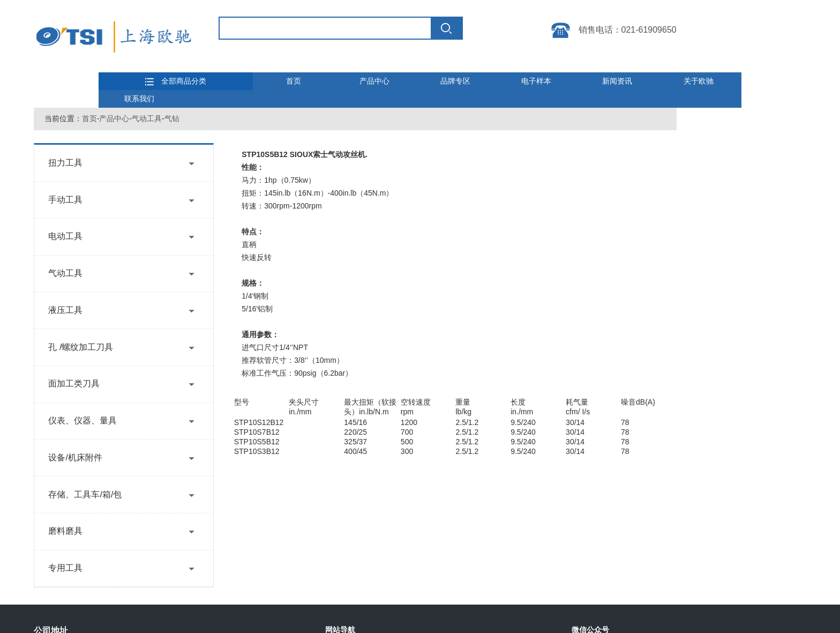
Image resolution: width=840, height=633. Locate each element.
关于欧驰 (699, 81)
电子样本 (536, 81)
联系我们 (139, 99)
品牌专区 (455, 81)
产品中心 (374, 81)
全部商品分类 (176, 81)
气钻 (172, 118)
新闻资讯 (617, 81)
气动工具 (147, 118)
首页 (294, 81)
